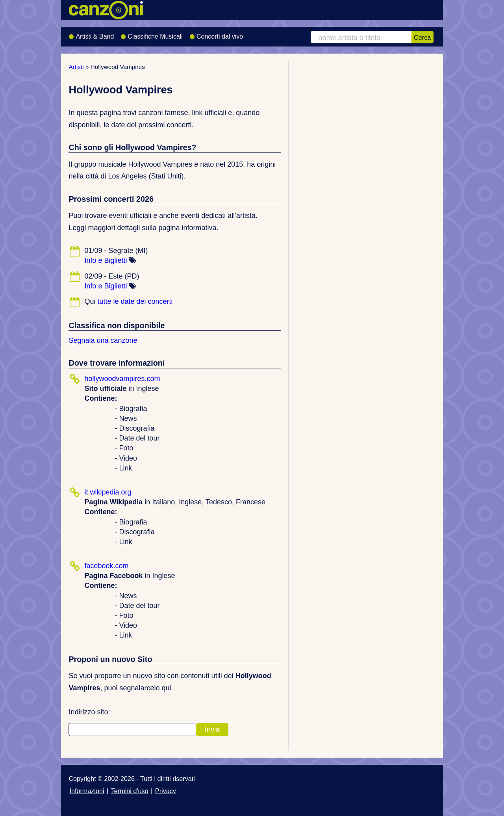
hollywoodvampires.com (122, 379)
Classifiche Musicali (152, 34)
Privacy (166, 791)
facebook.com (106, 566)
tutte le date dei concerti (135, 301)
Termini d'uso (130, 791)
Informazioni (87, 791)
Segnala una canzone (103, 340)
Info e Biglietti (106, 260)
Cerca (422, 37)
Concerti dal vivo (216, 34)
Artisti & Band (91, 34)
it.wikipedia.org (108, 492)
